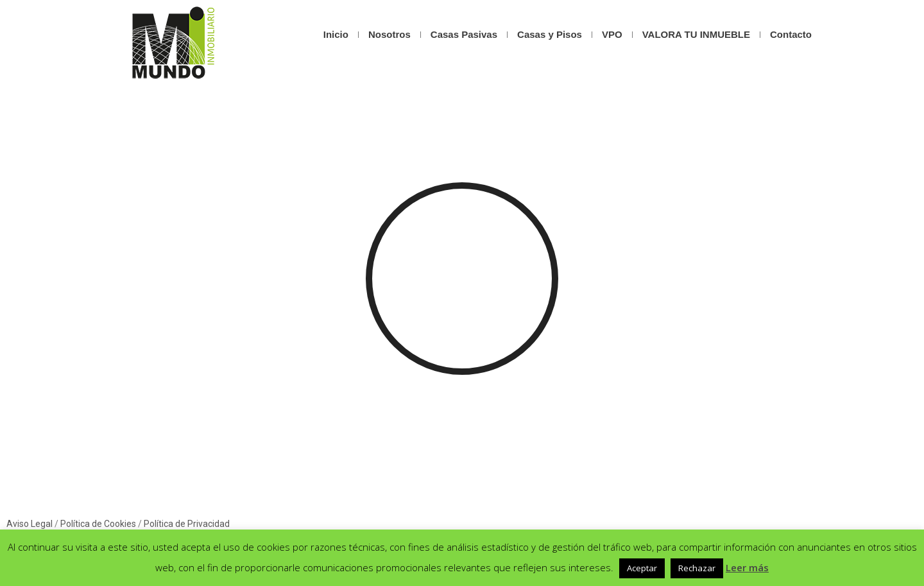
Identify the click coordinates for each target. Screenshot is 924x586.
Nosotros (389, 34)
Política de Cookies (98, 524)
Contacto (791, 34)
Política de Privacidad (187, 524)
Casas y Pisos (550, 34)
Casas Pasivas (464, 34)
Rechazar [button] (697, 568)
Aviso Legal (30, 524)
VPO (612, 34)
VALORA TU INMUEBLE (696, 34)
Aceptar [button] (642, 568)
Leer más (747, 567)
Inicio (336, 34)
